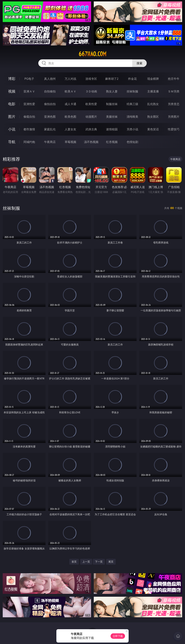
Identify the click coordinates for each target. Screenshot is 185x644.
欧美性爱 (91, 104)
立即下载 (118, 636)
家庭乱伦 (50, 129)
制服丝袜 (112, 104)
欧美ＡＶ (70, 91)
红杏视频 (112, 142)
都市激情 (29, 129)
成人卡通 (70, 104)
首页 (74, 562)
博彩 (12, 79)
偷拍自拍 (50, 104)
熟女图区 (153, 117)
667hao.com (92, 54)
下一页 (99, 562)
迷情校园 (112, 129)
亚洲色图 (50, 117)
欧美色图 (70, 117)
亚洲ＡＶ (29, 91)
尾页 (111, 562)
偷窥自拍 (29, 117)
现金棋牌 (153, 79)
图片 (12, 117)
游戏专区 (91, 79)
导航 (12, 142)
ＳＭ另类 (174, 91)
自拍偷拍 (50, 91)
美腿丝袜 (112, 117)
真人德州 (50, 79)
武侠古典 (91, 129)
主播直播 (153, 91)
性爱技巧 (174, 129)
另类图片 (174, 117)
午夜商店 (50, 142)
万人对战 (70, 79)
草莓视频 (70, 142)
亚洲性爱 (29, 104)
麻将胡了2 (112, 79)
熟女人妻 (112, 91)
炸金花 (132, 79)
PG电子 (29, 79)
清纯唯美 (132, 117)
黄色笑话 (153, 129)
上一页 (86, 562)
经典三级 (132, 104)
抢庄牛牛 (174, 79)
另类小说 (132, 129)
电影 (12, 104)
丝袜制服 (132, 91)
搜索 (139, 63)
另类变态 (174, 104)
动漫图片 (91, 117)
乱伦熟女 (153, 104)
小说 (12, 129)
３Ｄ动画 (91, 91)
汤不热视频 (91, 142)
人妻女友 (70, 129)
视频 (12, 91)
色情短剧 (132, 142)
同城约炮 (29, 142)
